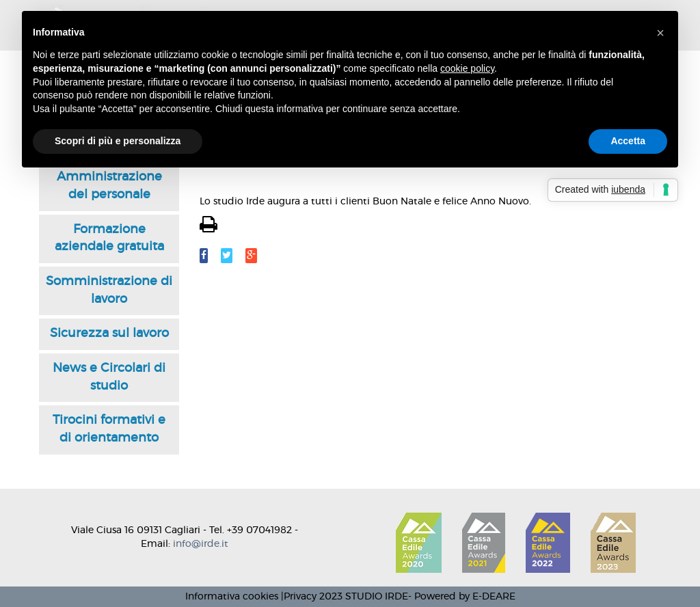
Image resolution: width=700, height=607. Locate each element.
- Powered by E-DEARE (462, 597)
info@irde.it (201, 544)
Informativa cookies (232, 597)
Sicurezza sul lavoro (109, 334)
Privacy (300, 597)
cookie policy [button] (467, 68)
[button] (660, 33)
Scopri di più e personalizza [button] (118, 141)
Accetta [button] (628, 141)
